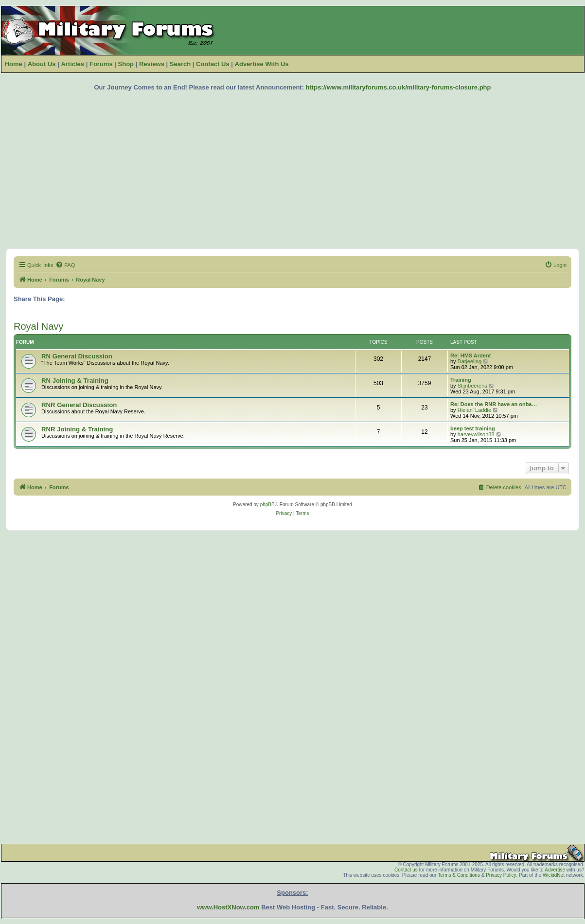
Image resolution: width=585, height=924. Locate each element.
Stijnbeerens (472, 386)
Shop (126, 64)
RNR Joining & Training (77, 429)
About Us (42, 64)
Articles (72, 64)
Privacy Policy (501, 875)
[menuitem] (65, 265)
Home (14, 64)
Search (180, 64)
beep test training (473, 428)
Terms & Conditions (459, 875)
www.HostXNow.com (228, 907)
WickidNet (554, 875)
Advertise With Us (262, 64)
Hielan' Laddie (474, 410)
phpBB (267, 505)
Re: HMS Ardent (470, 355)
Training (461, 380)
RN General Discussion (77, 356)
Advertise (555, 870)
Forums (101, 64)
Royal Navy (38, 326)
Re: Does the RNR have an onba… (494, 404)
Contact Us (213, 64)
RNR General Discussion (79, 405)
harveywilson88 (476, 434)
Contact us (406, 870)
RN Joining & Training (75, 381)
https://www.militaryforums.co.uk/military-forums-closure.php (399, 87)
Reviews (152, 64)
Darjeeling (470, 361)
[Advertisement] (293, 170)
